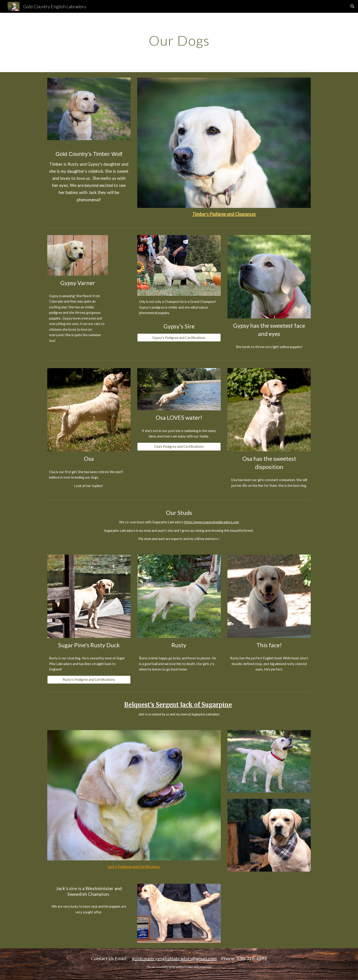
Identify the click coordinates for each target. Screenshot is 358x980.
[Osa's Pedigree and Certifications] (179, 446)
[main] (179, 40)
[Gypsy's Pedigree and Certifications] (179, 338)
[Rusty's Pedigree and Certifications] (89, 680)
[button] (353, 6)
